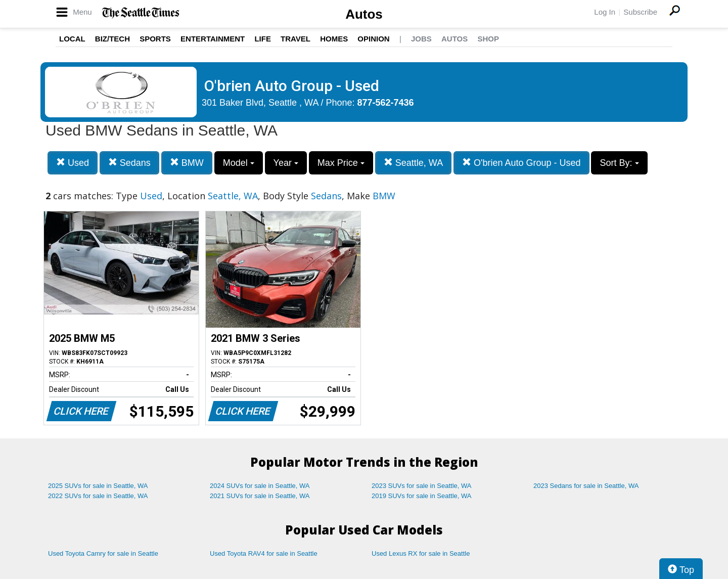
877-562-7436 (386, 103)
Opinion (373, 39)
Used (73, 163)
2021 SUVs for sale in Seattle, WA (260, 496)
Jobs (421, 39)
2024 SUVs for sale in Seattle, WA (260, 486)
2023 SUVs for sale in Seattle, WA (422, 486)
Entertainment (213, 39)
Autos (364, 14)
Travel (295, 39)
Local (72, 39)
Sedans (129, 163)
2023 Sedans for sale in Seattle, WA (586, 486)
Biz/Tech (112, 39)
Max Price (341, 163)
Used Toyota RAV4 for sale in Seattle (264, 553)
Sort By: (619, 163)
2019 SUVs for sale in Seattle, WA (422, 496)
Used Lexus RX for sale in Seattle (421, 553)
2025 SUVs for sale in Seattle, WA (98, 486)
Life (263, 39)
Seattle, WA (413, 163)
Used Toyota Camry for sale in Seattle (103, 553)
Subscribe (640, 12)
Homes (334, 39)
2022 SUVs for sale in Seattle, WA (98, 496)
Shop (488, 39)
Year (286, 163)
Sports (155, 39)
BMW (187, 163)
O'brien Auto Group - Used (521, 163)
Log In (605, 12)
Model (239, 163)
